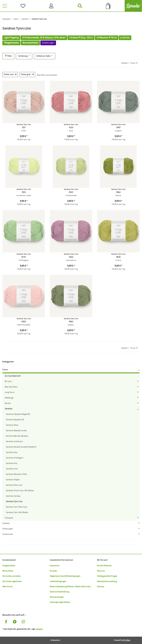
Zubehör (6, 523)
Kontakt (53, 571)
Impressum (55, 566)
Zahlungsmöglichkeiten (60, 602)
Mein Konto (8, 587)
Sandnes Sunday (13, 496)
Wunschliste (8, 571)
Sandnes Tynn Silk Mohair (17, 512)
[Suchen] (80, 6)
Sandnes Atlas (12, 425)
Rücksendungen (57, 597)
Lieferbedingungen (58, 581)
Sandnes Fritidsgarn (15, 458)
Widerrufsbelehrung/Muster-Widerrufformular (70, 587)
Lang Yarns (10, 392)
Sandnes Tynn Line (14, 502)
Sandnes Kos (12, 463)
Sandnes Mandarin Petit (16, 474)
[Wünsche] (24, 6)
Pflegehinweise (11, 43)
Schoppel (9, 518)
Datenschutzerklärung (59, 592)
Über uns (101, 571)
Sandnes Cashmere (14, 441)
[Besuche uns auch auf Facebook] (6, 622)
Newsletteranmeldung (107, 581)
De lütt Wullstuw (104, 566)
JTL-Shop (127, 640)
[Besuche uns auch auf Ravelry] (15, 622)
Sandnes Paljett (13, 480)
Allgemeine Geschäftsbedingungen (65, 576)
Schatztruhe (8, 534)
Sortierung (23, 56)
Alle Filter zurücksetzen (47, 75)
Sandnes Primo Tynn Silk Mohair (20, 491)
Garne (5, 370)
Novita (8, 403)
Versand (39, 629)
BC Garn (8, 381)
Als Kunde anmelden (12, 576)
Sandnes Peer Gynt (14, 485)
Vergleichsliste (9, 566)
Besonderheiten (30, 43)
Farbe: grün (27, 74)
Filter (8, 56)
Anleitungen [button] (48, 43)
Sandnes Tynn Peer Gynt (17, 507)
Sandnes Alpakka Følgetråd (18, 414)
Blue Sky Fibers (11, 387)
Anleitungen (8, 529)
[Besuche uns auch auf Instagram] (23, 622)
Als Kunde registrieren (12, 581)
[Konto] (52, 6)
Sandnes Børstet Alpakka (17, 436)
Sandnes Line (12, 469)
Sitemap (101, 587)
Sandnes (9, 409)
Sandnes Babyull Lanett (16, 431)
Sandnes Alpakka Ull (15, 420)
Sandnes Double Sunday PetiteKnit (21, 447)
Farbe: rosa (10, 74)
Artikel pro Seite (43, 56)
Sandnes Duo (12, 452)
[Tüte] (108, 6)
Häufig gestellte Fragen (107, 576)
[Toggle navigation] (5, 6)
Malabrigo (9, 398)
